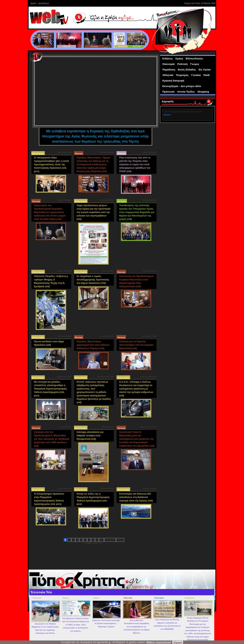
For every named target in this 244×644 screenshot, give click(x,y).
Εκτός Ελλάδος (187, 70)
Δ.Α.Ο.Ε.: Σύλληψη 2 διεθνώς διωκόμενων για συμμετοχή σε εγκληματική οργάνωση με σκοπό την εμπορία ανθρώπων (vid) (136, 389)
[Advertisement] (188, 149)
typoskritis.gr (43, 3)
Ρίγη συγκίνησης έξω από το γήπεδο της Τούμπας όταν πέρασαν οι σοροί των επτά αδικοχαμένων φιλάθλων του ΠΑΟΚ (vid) (135, 164)
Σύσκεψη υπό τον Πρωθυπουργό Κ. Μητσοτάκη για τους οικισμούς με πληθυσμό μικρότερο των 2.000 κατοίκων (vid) (52, 439)
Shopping (203, 92)
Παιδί (207, 75)
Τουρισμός (182, 75)
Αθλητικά (121, 154)
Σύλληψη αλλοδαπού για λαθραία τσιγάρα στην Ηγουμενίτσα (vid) (90, 436)
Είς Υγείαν (122, 201)
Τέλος (120, 540)
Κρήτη (179, 59)
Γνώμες (195, 64)
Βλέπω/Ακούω (38, 154)
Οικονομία (169, 64)
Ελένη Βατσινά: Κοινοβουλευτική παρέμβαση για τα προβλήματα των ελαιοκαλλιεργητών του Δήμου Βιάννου (136, 626)
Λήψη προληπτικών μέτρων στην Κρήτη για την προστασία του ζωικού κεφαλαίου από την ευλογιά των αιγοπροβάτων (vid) (94, 212)
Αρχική (33, 3)
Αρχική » (167, 115)
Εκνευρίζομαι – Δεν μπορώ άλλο (182, 86)
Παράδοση (169, 70)
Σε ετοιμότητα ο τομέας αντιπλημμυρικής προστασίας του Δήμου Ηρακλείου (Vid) (93, 280)
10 (102, 540)
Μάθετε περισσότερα (159, 642)
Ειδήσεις (168, 59)
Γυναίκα (196, 75)
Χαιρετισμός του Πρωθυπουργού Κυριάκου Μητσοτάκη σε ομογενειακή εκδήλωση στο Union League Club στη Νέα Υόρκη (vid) (50, 212)
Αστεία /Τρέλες (186, 92)
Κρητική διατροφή (173, 81)
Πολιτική (79, 154)
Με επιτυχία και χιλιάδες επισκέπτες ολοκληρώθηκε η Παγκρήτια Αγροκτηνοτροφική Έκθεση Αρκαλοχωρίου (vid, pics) (50, 389)
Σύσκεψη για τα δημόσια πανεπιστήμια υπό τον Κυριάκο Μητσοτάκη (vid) (136, 345)
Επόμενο (110, 540)
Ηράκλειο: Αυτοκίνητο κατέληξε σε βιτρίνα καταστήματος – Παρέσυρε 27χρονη (106, 623)
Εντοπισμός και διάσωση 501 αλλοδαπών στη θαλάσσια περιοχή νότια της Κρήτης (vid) (136, 497)
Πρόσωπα (168, 92)
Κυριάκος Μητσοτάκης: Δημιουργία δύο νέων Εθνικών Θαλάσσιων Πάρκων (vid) (93, 345)
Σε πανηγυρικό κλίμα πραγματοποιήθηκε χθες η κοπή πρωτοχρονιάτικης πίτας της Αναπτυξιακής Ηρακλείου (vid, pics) (51, 164)
